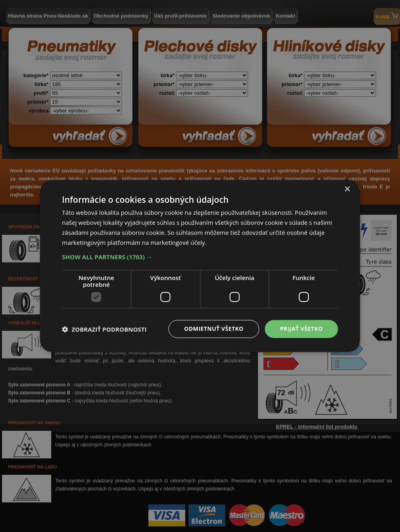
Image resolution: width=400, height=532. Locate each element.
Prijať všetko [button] (301, 329)
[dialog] (200, 266)
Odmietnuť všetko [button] (214, 329)
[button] (200, 257)
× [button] (347, 189)
